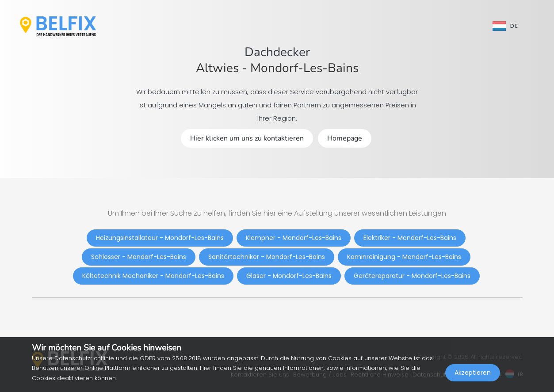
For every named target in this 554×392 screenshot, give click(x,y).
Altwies (217, 68)
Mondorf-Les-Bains (304, 68)
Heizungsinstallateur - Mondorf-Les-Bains (160, 238)
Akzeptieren (473, 373)
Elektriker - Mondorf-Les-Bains (410, 238)
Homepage (345, 138)
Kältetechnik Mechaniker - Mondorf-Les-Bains (153, 276)
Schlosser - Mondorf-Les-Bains (139, 257)
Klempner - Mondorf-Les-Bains (294, 238)
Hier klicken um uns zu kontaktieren (247, 138)
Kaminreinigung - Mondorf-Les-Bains (404, 257)
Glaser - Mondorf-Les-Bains (289, 276)
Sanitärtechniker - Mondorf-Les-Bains (267, 257)
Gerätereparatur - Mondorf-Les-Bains (412, 276)
